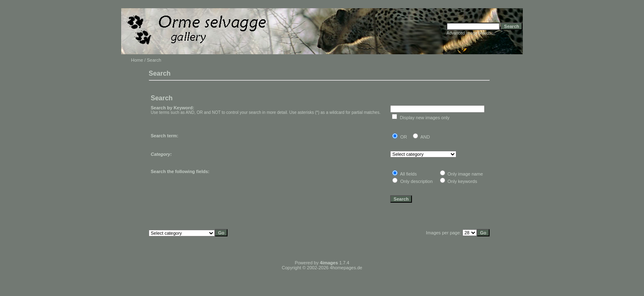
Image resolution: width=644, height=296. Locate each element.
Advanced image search (468, 33)
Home (137, 60)
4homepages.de (346, 268)
